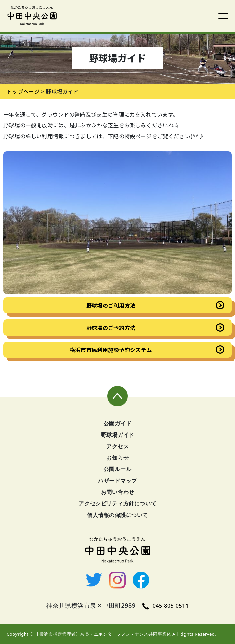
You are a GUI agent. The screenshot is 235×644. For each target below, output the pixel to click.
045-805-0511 (166, 606)
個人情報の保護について (117, 515)
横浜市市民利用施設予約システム (111, 350)
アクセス (117, 446)
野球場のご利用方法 (111, 305)
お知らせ (117, 458)
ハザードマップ (117, 481)
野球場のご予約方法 (111, 328)
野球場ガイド (118, 435)
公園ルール (118, 469)
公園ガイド (118, 423)
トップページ (23, 91)
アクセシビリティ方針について (118, 503)
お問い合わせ (118, 492)
